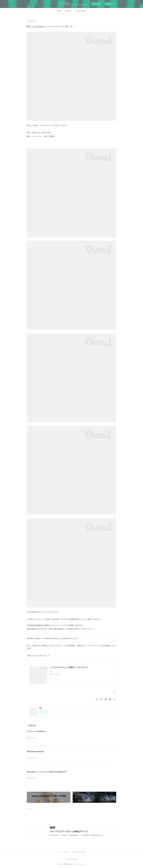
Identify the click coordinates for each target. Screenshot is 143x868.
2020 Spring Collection (35, 752)
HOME (59, 11)
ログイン (110, 4)
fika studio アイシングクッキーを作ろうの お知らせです (47, 772)
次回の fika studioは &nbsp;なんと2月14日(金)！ (41, 776)
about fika (68, 11)
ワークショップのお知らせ (36, 731)
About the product (81, 11)
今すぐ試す (96, 4)
